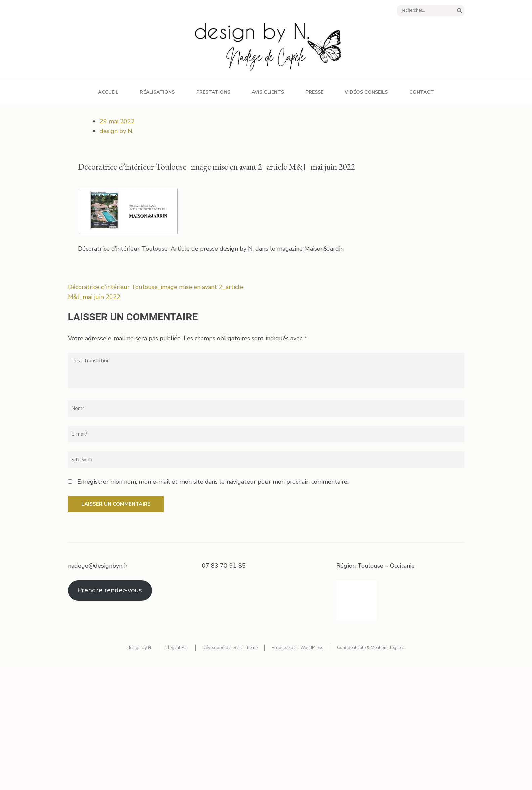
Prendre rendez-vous (110, 590)
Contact (422, 92)
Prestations (213, 92)
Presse (314, 92)
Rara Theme (245, 648)
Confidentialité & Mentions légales (371, 648)
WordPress (312, 648)
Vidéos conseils (366, 92)
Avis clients (268, 92)
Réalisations (157, 92)
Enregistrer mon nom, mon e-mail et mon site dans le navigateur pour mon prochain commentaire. (213, 482)
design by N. (116, 131)
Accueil (108, 92)
